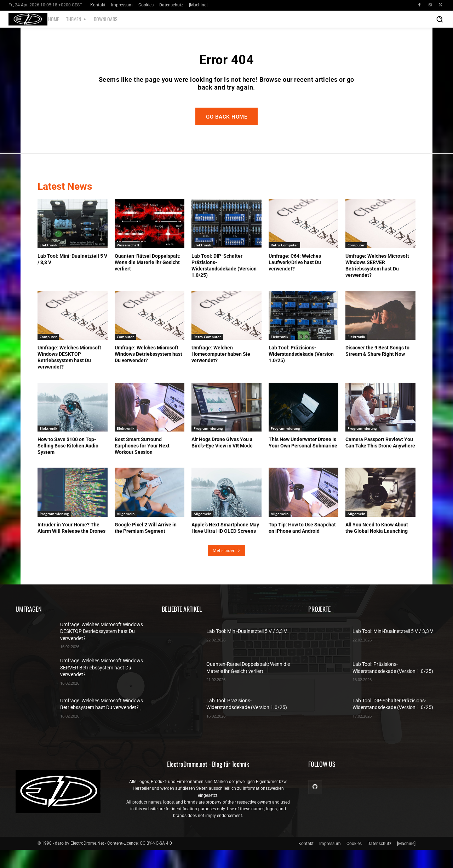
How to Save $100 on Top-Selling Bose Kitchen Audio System (68, 463)
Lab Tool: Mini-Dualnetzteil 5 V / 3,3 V (247, 649)
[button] (440, 19)
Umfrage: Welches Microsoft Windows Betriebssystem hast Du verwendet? (148, 372)
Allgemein (126, 531)
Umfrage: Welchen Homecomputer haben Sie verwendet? (221, 372)
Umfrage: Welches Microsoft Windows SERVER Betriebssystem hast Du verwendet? (102, 686)
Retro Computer (284, 263)
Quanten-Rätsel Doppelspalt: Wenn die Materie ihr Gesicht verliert (148, 280)
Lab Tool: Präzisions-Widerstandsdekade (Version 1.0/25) (301, 372)
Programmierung (208, 446)
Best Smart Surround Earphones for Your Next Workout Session (142, 463)
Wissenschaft (128, 263)
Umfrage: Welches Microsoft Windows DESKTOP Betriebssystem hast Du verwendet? (102, 649)
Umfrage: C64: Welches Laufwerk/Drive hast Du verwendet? (295, 280)
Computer (356, 263)
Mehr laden (226, 568)
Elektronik (48, 263)
